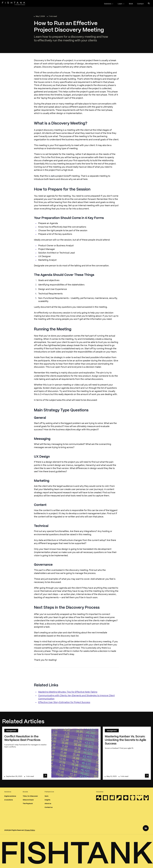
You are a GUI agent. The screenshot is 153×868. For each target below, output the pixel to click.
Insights (47, 800)
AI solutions (9, 800)
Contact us (49, 807)
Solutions (109, 4)
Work (131, 4)
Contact (140, 4)
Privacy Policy (30, 830)
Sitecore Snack (28, 800)
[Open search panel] (149, 3)
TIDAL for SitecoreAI (30, 796)
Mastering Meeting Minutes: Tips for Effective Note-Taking (68, 692)
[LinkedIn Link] (146, 828)
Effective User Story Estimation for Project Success (64, 702)
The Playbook (28, 803)
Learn (121, 4)
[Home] (14, 4)
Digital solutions (10, 796)
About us (48, 803)
